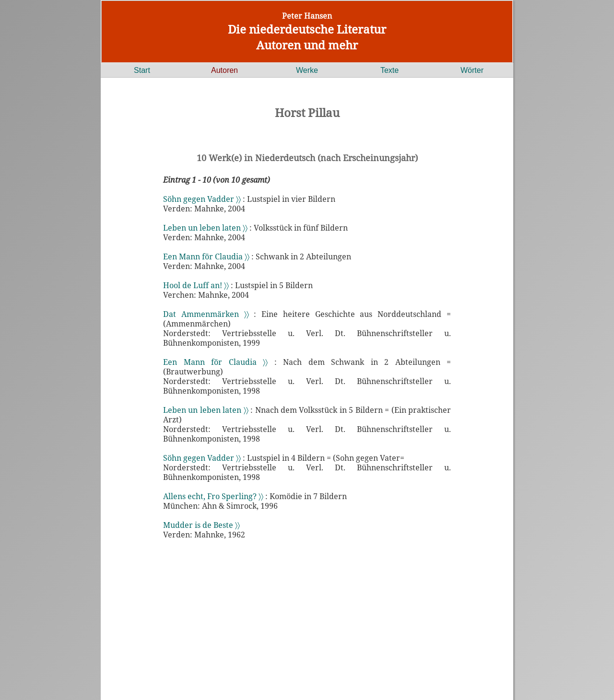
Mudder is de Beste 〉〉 (201, 525)
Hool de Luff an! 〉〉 (196, 285)
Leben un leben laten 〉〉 (205, 228)
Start (142, 70)
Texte (390, 70)
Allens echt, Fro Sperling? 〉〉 (213, 496)
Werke (307, 70)
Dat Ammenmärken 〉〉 (206, 314)
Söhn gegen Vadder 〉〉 (202, 199)
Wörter (472, 70)
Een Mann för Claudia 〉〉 (206, 257)
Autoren (224, 70)
